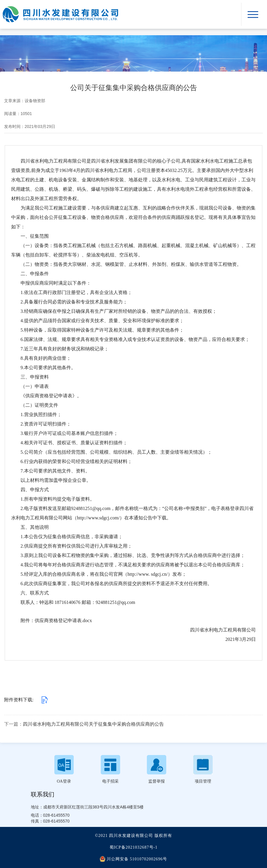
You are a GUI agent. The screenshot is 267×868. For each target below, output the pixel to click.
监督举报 (157, 781)
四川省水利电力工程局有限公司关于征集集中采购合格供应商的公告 (93, 724)
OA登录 (64, 781)
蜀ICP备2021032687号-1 (133, 847)
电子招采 (110, 781)
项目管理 (203, 781)
